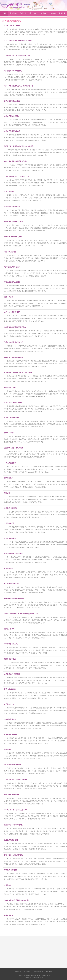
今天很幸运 (8, 885)
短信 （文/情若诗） (10, 689)
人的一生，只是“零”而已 (12, 312)
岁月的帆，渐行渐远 (11, 870)
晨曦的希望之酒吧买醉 (11, 795)
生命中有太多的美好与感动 (13, 403)
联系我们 (27, 972)
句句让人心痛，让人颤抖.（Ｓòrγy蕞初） (18, 900)
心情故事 (42, 13)
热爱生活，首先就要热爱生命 (14, 357)
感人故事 (33, 13)
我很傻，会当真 (9, 629)
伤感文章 (23, 13)
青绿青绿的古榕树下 (11, 734)
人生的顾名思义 (9, 523)
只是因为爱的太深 (10, 538)
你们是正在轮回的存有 (11, 584)
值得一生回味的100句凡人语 (13, 553)
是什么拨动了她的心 (11, 387)
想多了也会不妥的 (10, 659)
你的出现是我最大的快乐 (12, 101)
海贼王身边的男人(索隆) (12, 282)
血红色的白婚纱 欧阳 (11, 840)
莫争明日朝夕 (9, 478)
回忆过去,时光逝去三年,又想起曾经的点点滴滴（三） (21, 614)
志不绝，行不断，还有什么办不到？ (16, 810)
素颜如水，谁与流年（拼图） (14, 237)
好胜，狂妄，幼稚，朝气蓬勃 (14, 855)
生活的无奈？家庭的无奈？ (13, 207)
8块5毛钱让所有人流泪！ (12, 267)
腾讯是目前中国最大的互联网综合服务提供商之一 (20, 146)
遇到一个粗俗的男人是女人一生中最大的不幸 (19, 86)
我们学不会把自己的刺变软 (13, 765)
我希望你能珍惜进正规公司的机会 (15, 327)
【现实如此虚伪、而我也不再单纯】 (16, 780)
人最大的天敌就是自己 (11, 116)
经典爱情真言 (9, 915)
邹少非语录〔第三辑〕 (11, 644)
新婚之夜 (7, 493)
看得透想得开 (9, 568)
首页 (4, 13)
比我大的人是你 (9, 191)
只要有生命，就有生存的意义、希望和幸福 (18, 372)
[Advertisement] (33, 952)
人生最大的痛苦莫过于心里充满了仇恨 (17, 176)
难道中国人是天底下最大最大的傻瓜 (16, 161)
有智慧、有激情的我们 (11, 418)
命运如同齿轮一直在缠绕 (12, 674)
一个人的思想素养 (10, 463)
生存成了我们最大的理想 (12, 26)
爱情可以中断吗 (9, 433)
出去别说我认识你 (10, 719)
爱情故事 (62, 13)
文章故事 (13, 13)
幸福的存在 (8, 749)
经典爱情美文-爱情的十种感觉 (14, 599)
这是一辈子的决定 (10, 252)
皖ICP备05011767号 (37, 977)
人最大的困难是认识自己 (12, 131)
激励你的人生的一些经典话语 (14, 448)
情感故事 (52, 13)
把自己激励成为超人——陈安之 (14, 222)
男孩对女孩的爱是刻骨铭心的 (14, 342)
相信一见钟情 (9, 297)
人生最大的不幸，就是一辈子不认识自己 (17, 56)
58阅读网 (16, 5)
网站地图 (49, 972)
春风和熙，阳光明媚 (11, 508)
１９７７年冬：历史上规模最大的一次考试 (18, 41)
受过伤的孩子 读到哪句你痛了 (14, 825)
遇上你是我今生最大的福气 (13, 71)
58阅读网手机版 (38, 972)
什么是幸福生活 (9, 704)
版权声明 (18, 972)
